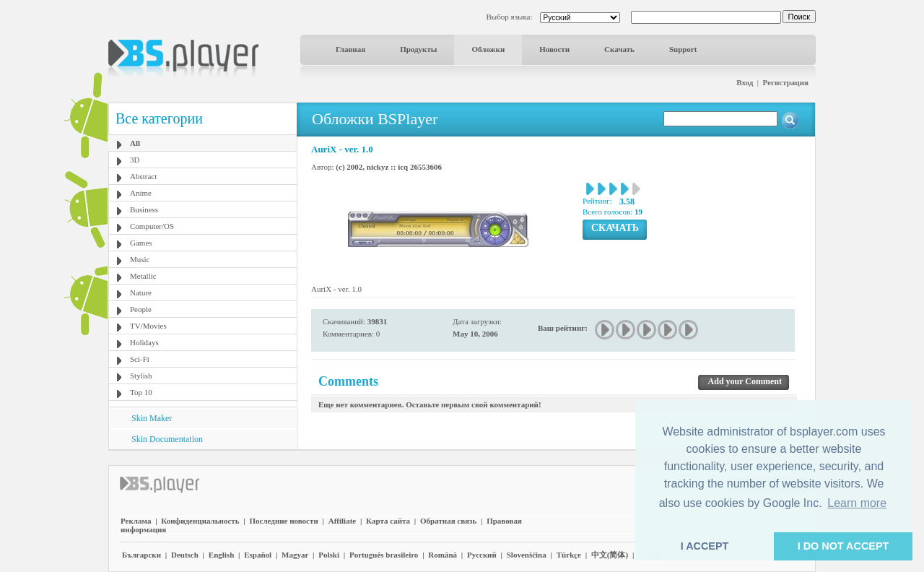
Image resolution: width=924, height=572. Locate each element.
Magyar (295, 555)
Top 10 (141, 392)
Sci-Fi (140, 359)
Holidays (144, 342)
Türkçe (569, 555)
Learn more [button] (857, 503)
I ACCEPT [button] (705, 546)
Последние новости (283, 521)
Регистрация (786, 82)
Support (683, 49)
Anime (141, 193)
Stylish (141, 376)
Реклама (136, 521)
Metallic (143, 276)
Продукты (418, 49)
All (135, 143)
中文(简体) (610, 555)
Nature (141, 292)
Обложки (488, 49)
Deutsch (185, 555)
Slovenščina (527, 555)
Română (443, 555)
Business (144, 209)
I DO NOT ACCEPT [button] (844, 546)
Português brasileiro (384, 555)
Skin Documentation (167, 439)
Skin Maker (152, 418)
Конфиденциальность (200, 521)
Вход (745, 82)
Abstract (143, 176)
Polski (329, 555)
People (141, 309)
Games (141, 243)
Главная (350, 49)
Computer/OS (152, 226)
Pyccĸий (482, 555)
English (221, 555)
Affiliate (342, 521)
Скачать (619, 49)
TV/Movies (148, 326)
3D (135, 160)
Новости (554, 49)
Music (140, 259)
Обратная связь (448, 521)
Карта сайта (388, 521)
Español (258, 555)
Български (141, 555)
